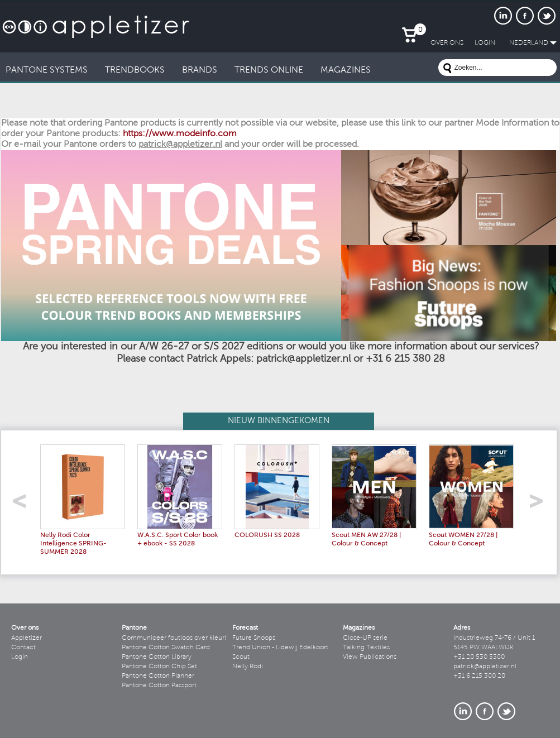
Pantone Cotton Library (157, 657)
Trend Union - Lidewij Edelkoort (280, 648)
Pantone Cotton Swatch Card (166, 648)
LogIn (485, 43)
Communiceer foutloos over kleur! (174, 638)
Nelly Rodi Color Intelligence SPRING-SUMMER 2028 (73, 544)
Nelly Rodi (248, 667)
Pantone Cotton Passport (159, 686)
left (23, 504)
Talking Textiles (366, 648)
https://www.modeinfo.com (180, 134)
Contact (23, 648)
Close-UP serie (365, 638)
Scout (241, 657)
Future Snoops (254, 638)
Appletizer (27, 638)
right (540, 504)
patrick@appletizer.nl (485, 667)
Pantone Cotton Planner (158, 676)
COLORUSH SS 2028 (267, 535)
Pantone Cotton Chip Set (159, 667)
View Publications (370, 657)
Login (20, 657)
